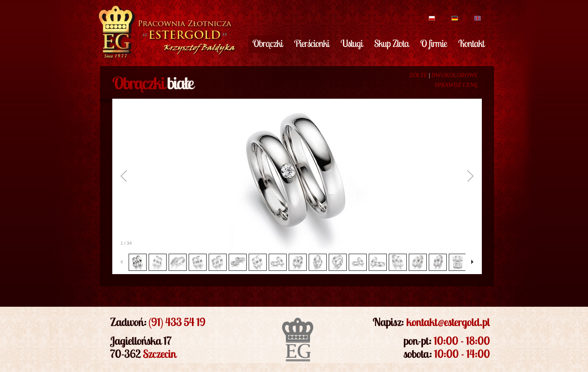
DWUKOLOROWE (454, 75)
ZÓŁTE (418, 75)
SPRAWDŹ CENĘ (456, 85)
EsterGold (166, 32)
